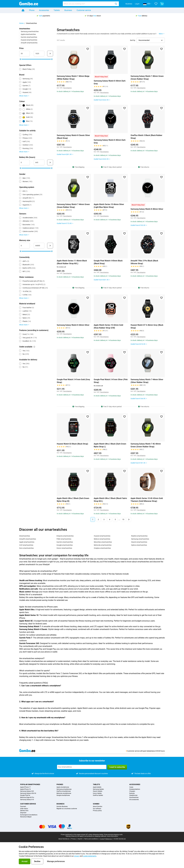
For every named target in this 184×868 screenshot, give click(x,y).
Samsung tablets (98, 789)
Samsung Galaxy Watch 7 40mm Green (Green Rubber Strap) (147, 78)
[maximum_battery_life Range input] (39, 162)
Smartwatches (25, 536)
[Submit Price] (50, 54)
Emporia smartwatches (65, 536)
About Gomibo (98, 807)
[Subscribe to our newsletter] (82, 767)
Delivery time (24, 811)
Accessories (44, 10)
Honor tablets (97, 793)
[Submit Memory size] (50, 246)
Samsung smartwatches (30, 31)
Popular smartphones (30, 784)
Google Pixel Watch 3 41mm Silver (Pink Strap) (111, 381)
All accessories (134, 800)
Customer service (84, 10)
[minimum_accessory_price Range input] (25, 54)
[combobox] (91, 4)
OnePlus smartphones (64, 791)
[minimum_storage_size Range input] (25, 246)
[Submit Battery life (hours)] (50, 162)
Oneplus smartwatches (102, 548)
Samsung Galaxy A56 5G (28, 793)
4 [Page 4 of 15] (110, 519)
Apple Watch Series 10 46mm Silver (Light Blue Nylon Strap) (109, 206)
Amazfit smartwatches (29, 43)
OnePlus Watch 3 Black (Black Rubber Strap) (146, 137)
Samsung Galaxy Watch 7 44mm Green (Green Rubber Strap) (73, 206)
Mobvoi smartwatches (102, 539)
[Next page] (129, 519)
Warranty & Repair (26, 817)
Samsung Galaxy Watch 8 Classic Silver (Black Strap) (73, 137)
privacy (77, 856)
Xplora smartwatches (139, 545)
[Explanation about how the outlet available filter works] (34, 347)
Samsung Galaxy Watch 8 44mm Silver (73, 325)
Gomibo (96, 804)
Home (21, 23)
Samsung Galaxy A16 (27, 800)
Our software (97, 809)
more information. (113, 836)
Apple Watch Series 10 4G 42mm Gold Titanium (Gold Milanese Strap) (147, 500)
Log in (137, 4)
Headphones (133, 795)
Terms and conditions (91, 839)
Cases (131, 787)
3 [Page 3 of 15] (104, 519)
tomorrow (150, 751)
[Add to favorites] (88, 49)
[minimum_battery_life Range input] (25, 162)
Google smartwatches (65, 545)
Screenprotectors (135, 789)
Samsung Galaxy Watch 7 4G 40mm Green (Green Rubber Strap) (146, 445)
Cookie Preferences (106, 839)
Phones (60, 784)
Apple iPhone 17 (25, 787)
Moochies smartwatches (103, 542)
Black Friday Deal (101, 77)
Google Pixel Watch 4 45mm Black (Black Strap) (108, 262)
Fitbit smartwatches (64, 539)
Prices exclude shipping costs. (113, 835)
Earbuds (132, 793)
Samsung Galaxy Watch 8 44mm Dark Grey (110, 82)
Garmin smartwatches (29, 37)
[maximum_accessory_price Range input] (39, 54)
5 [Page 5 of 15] (115, 519)
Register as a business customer (67, 809)
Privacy (73, 839)
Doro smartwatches (26, 548)
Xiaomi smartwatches (139, 542)
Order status (24, 809)
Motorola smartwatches (103, 545)
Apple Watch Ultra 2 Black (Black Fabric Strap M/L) (110, 500)
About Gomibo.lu (64, 839)
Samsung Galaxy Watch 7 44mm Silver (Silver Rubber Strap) (147, 381)
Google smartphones (63, 795)
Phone (32, 10)
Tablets (57, 10)
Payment (23, 807)
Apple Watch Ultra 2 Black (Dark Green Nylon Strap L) (110, 445)
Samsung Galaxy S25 (27, 791)
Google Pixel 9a (25, 795)
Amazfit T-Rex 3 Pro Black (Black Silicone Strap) (144, 262)
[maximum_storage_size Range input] (39, 246)
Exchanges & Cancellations (29, 815)
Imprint (80, 839)
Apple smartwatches (28, 34)
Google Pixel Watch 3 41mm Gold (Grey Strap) (73, 381)
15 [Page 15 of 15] (123, 519)
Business (129, 4)
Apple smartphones (63, 787)
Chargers (132, 791)
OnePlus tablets (98, 795)
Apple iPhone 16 (25, 789)
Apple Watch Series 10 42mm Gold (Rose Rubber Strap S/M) (108, 326)
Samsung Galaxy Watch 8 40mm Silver (147, 209)
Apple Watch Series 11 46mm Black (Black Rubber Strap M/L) (72, 262)
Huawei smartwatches (29, 40)
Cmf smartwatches (26, 545)
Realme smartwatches (139, 536)
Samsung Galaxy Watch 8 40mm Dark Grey (110, 141)
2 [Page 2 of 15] (98, 519)
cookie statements (90, 856)
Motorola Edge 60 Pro (27, 798)
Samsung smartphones (64, 789)
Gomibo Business (62, 807)
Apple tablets (97, 787)
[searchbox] (88, 4)
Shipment (23, 813)
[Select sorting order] (151, 40)
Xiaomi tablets (98, 791)
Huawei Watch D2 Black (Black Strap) (72, 444)
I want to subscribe (117, 767)
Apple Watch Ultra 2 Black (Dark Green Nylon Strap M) (73, 500)
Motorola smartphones (64, 793)
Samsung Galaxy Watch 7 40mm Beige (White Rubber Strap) (73, 78)
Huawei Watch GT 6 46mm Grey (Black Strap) (147, 326)
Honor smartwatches (64, 548)
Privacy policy (97, 811)
